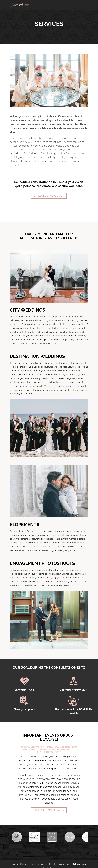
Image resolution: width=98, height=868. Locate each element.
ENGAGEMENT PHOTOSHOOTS (42, 563)
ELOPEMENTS (24, 525)
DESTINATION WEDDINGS (37, 356)
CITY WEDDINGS (27, 310)
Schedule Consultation (49, 196)
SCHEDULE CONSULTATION (49, 810)
